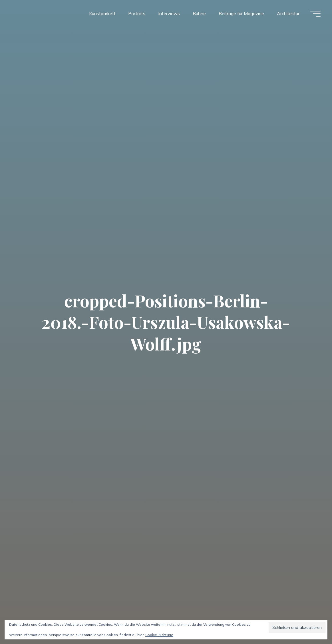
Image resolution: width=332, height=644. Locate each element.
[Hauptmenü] (315, 14)
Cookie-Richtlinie (159, 635)
